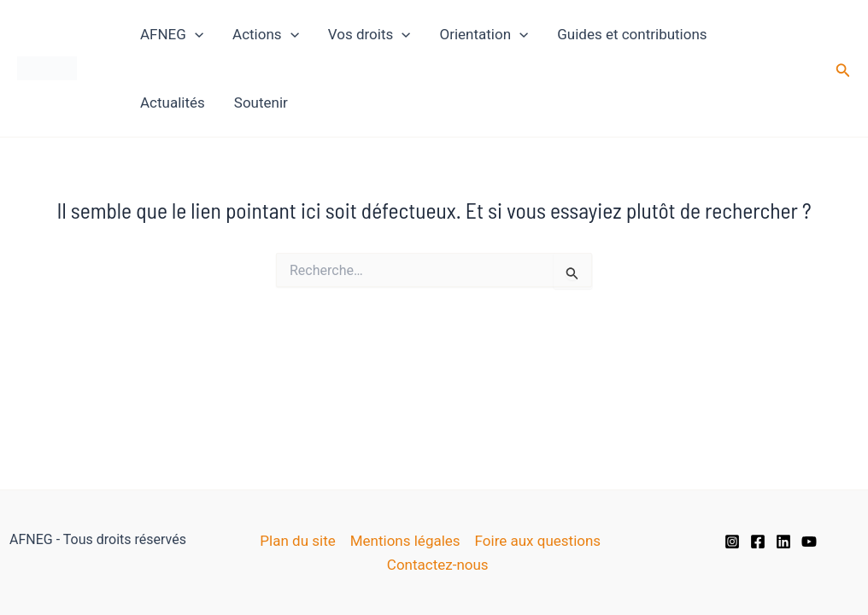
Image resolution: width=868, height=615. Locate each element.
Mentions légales (405, 541)
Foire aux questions (538, 541)
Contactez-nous (438, 565)
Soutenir (261, 102)
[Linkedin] (783, 542)
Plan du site (297, 541)
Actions (266, 34)
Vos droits (369, 34)
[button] (843, 69)
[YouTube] (809, 542)
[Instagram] (732, 542)
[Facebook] (758, 542)
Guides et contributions (632, 34)
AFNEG (172, 34)
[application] (195, 34)
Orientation (484, 34)
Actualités (173, 102)
